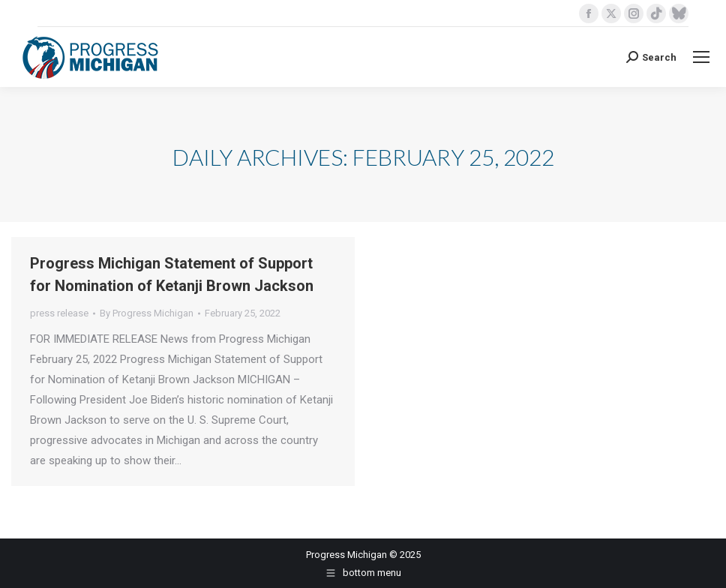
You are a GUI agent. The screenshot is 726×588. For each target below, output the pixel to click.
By (147, 313)
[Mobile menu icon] (701, 57)
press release (59, 313)
